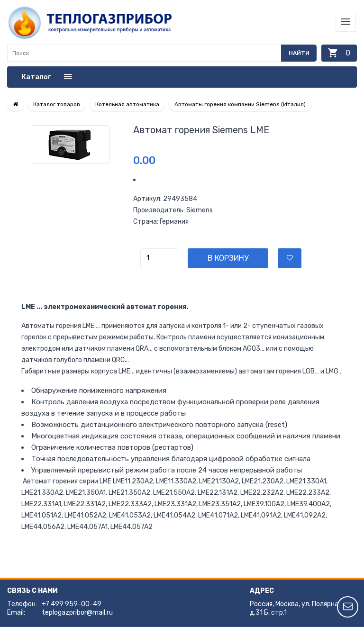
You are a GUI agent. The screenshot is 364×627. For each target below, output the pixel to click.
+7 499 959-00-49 (72, 604)
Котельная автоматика (127, 104)
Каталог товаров (57, 104)
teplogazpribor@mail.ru (77, 613)
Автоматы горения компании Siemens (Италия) (240, 104)
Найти (299, 53)
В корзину (228, 258)
